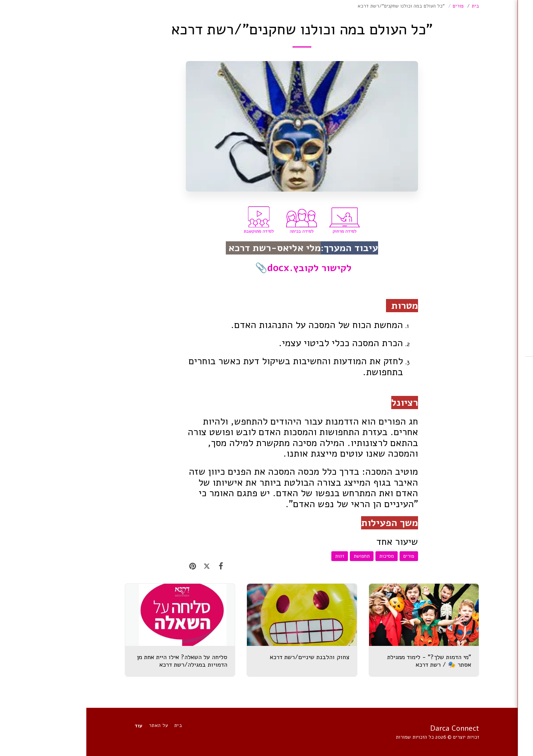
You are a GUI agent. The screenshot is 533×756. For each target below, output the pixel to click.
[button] (482, 140)
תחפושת (275, 556)
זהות (253, 556)
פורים (372, 6)
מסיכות (300, 556)
